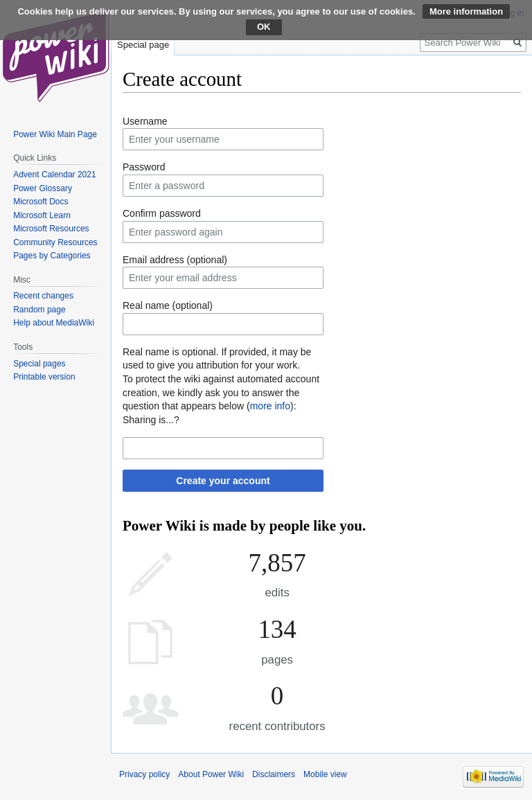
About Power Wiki (211, 774)
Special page (143, 45)
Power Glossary (43, 188)
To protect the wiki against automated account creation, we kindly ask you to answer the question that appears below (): (221, 392)
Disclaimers (274, 774)
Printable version (44, 377)
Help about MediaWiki (54, 323)
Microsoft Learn (42, 215)
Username (145, 121)
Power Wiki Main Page (55, 134)
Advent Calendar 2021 (54, 175)
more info (270, 406)
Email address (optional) (175, 260)
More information (466, 11)
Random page (39, 310)
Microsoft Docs (41, 202)
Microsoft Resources (51, 229)
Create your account (223, 481)
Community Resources (55, 242)
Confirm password (162, 213)
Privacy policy (144, 774)
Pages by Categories (52, 256)
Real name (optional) (168, 305)
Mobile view (325, 774)
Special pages (39, 364)
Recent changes (43, 296)
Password (144, 167)
